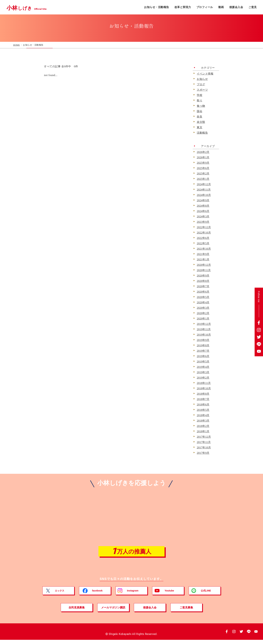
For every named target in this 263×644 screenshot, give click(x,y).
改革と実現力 (183, 7)
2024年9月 (203, 200)
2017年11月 (204, 442)
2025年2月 (203, 174)
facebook (98, 595)
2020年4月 (203, 303)
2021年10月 (204, 249)
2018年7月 (203, 399)
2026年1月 (203, 157)
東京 (200, 127)
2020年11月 (204, 270)
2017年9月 (203, 453)
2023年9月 (203, 222)
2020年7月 (203, 286)
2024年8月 (203, 206)
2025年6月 (203, 168)
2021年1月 (203, 260)
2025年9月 (203, 163)
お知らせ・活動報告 (157, 7)
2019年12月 (204, 324)
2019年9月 (203, 340)
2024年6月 (203, 211)
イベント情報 (205, 74)
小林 (33, 7)
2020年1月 (203, 319)
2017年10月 (204, 448)
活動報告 (202, 133)
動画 (221, 7)
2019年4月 (203, 367)
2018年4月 (203, 415)
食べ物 (201, 106)
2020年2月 (203, 313)
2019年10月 (204, 335)
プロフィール (205, 7)
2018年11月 (204, 383)
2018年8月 (203, 394)
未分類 (201, 122)
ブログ (201, 84)
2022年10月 (204, 233)
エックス (60, 595)
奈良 (200, 117)
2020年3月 (203, 308)
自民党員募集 (77, 612)
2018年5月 (203, 410)
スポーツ (202, 90)
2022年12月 (204, 227)
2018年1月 (203, 431)
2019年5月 (203, 362)
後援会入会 (236, 7)
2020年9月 (203, 276)
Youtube (169, 595)
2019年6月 (203, 356)
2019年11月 (204, 329)
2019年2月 (203, 378)
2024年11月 (204, 190)
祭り (200, 101)
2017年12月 (204, 437)
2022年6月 (203, 238)
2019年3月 (203, 372)
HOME (16, 45)
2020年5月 (203, 297)
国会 (200, 111)
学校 (200, 95)
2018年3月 (203, 421)
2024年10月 (204, 195)
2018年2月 (203, 426)
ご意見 (253, 7)
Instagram (133, 595)
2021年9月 (203, 254)
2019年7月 (203, 351)
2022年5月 (203, 243)
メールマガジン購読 (113, 612)
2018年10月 (204, 388)
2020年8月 (203, 281)
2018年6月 (203, 405)
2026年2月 (203, 152)
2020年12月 (204, 265)
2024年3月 (203, 217)
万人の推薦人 (131, 553)
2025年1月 (203, 179)
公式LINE (206, 595)
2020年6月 (203, 292)
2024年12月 (204, 184)
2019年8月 (203, 346)
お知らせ (202, 79)
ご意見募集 (186, 612)
